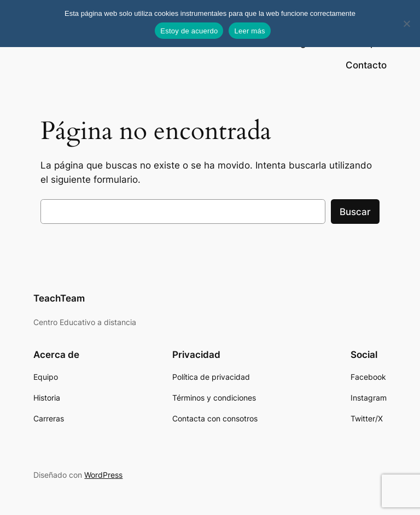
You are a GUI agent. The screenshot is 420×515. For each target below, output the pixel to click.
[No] (406, 24)
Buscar (355, 212)
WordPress (103, 475)
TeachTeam (59, 298)
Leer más (249, 31)
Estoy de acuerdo (189, 31)
